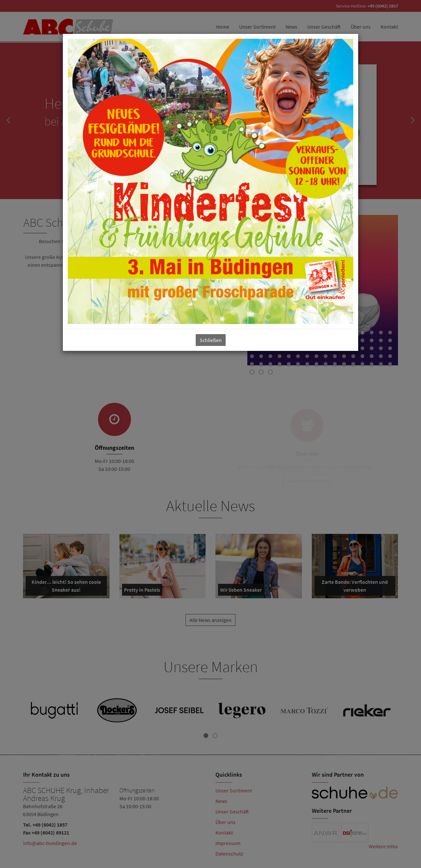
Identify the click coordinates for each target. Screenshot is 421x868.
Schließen (211, 340)
